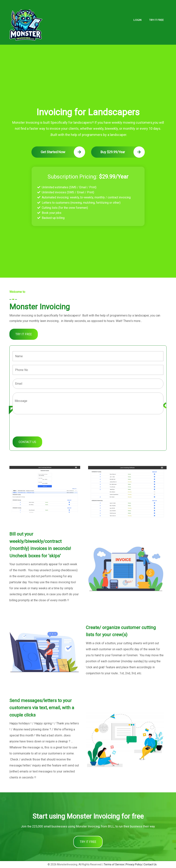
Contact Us (150, 864)
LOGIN (138, 20)
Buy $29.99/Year (123, 152)
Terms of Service (114, 864)
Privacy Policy (134, 864)
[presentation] (41, 424)
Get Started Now (63, 152)
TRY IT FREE (156, 20)
